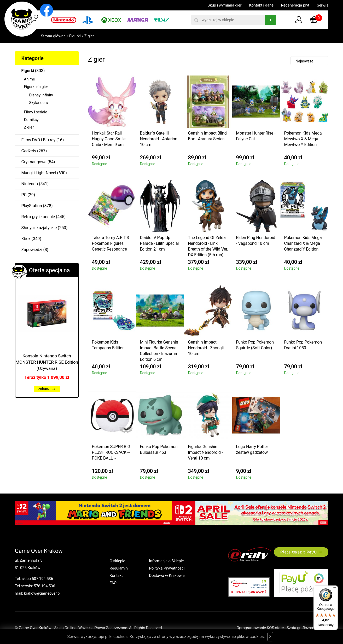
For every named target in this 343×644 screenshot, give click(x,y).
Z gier (89, 36)
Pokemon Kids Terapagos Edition (108, 345)
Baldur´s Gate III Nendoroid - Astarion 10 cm (159, 139)
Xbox (26, 239)
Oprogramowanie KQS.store (260, 628)
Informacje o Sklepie (167, 561)
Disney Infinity (41, 95)
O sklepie (118, 561)
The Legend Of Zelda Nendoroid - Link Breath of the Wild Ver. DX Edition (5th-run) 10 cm (208, 247)
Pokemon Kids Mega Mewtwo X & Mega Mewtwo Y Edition (303, 139)
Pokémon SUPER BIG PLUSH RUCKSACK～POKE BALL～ (111, 452)
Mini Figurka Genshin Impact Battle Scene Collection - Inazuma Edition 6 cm (159, 351)
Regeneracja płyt (295, 5)
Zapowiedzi (32, 250)
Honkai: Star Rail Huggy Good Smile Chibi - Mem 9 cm (109, 139)
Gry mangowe (34, 162)
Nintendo (30, 184)
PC (24, 195)
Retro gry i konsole (38, 217)
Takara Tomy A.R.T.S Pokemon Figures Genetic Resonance (111, 243)
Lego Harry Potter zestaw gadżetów (252, 449)
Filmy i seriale (36, 112)
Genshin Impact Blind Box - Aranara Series (207, 136)
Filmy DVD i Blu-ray (38, 140)
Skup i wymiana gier (225, 5)
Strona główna (53, 36)
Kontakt (116, 576)
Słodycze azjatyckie (39, 228)
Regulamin (119, 568)
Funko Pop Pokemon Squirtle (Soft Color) (255, 345)
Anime (30, 79)
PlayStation (32, 206)
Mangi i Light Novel (39, 173)
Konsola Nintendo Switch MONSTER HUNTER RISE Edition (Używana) (47, 362)
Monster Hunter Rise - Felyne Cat (256, 136)
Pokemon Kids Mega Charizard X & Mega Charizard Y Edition (303, 243)
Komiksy (31, 120)
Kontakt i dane (261, 5)
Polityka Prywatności (167, 568)
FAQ (113, 583)
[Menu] (335, 589)
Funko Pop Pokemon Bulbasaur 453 (159, 449)
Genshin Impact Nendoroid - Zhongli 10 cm (206, 348)
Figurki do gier (36, 87)
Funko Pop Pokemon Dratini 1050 (303, 345)
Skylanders (39, 103)
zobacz (47, 389)
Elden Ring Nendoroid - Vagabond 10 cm (256, 240)
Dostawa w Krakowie (167, 576)
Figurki (75, 36)
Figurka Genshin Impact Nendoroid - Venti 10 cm (205, 452)
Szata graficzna (307, 628)
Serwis (323, 5)
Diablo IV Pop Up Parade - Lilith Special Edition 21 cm (159, 243)
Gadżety (29, 151)
